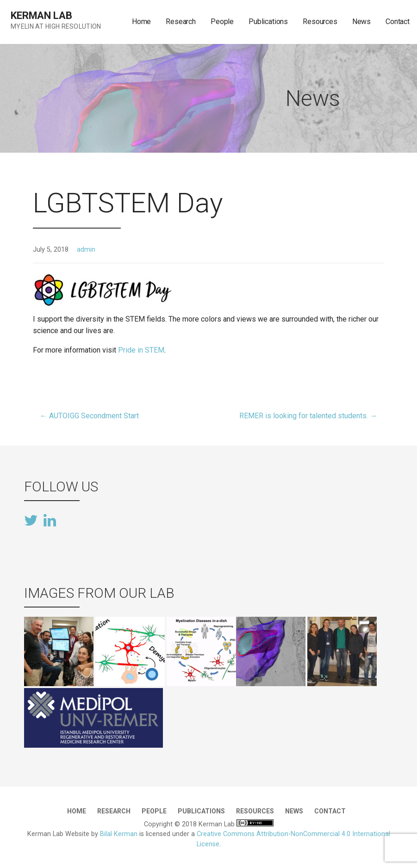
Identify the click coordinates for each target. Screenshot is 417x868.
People (222, 22)
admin (86, 250)
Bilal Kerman (119, 834)
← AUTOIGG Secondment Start (89, 416)
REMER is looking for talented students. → (308, 416)
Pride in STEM (141, 350)
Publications (268, 22)
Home (141, 22)
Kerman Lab (41, 15)
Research (181, 22)
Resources (320, 22)
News (361, 22)
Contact (398, 22)
